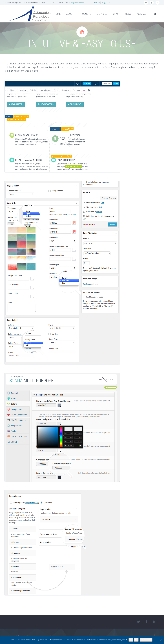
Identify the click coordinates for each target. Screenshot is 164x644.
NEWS (128, 14)
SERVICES (102, 14)
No (136, 640)
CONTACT (143, 14)
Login (97, 2)
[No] (161, 640)
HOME (57, 14)
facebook (152, 3)
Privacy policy (146, 640)
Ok (131, 640)
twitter (146, 3)
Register (106, 2)
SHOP (116, 14)
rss (158, 3)
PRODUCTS (85, 14)
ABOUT (70, 14)
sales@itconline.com (77, 3)
